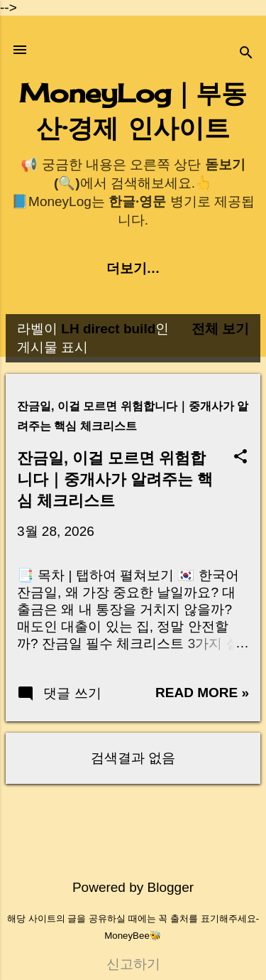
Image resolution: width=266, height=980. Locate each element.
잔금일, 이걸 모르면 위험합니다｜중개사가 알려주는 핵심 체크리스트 (115, 479)
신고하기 (133, 964)
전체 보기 (220, 329)
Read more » (202, 693)
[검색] (246, 54)
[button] (240, 458)
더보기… (133, 268)
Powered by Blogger (133, 887)
